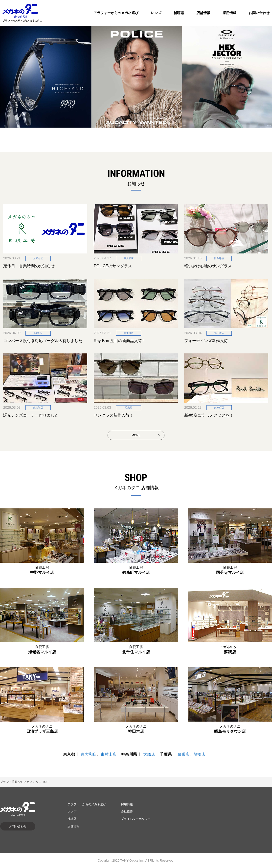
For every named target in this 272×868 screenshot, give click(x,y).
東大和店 (89, 754)
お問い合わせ (259, 13)
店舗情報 (203, 13)
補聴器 (179, 13)
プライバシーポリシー (136, 819)
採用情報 (229, 13)
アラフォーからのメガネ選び (116, 13)
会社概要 (127, 811)
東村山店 (109, 754)
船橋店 (199, 754)
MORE (136, 435)
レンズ (156, 13)
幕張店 (183, 754)
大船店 (149, 754)
